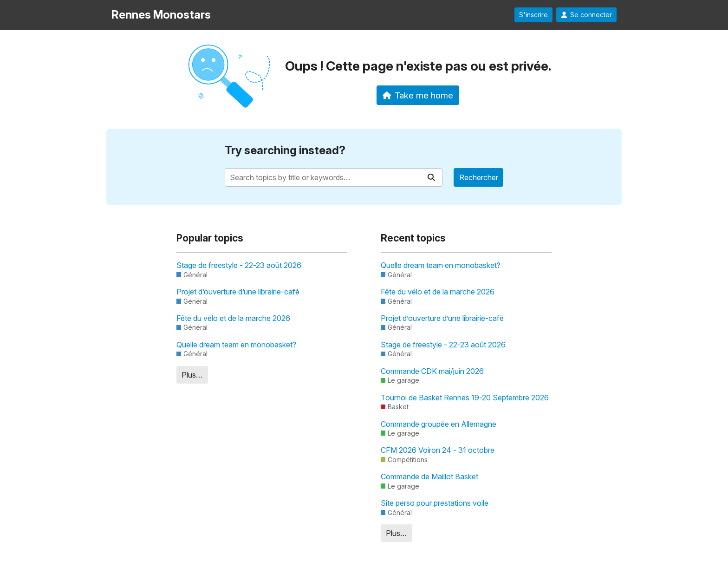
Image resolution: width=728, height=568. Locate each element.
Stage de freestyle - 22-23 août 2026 (239, 265)
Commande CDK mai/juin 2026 (432, 371)
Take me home (418, 95)
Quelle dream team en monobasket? (236, 345)
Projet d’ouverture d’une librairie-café (238, 292)
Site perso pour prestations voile (435, 503)
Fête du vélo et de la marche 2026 (233, 318)
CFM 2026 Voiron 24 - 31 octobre (438, 450)
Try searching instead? (285, 150)
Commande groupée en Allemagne (439, 424)
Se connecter (586, 15)
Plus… (192, 375)
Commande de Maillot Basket (429, 477)
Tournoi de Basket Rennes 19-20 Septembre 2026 (465, 398)
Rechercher (479, 177)
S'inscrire (533, 15)
